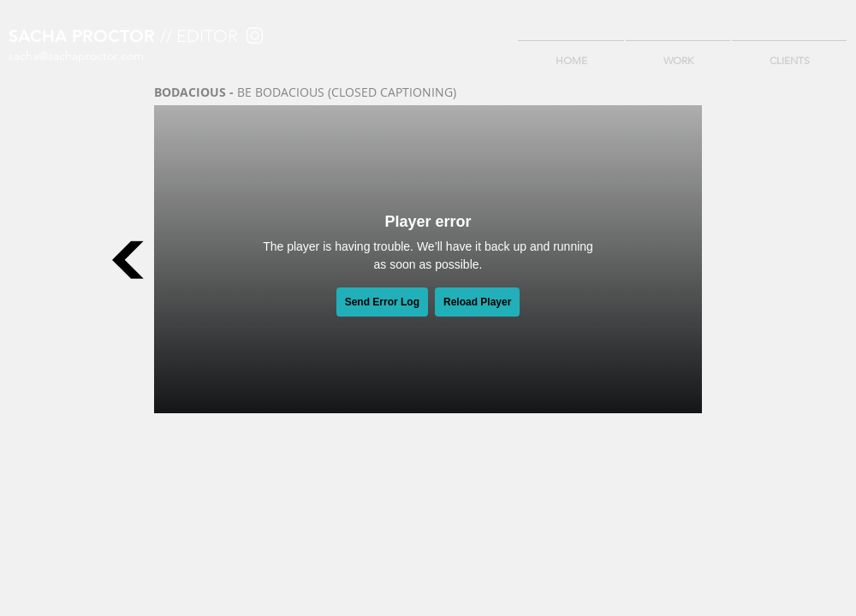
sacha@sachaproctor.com (76, 56)
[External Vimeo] (428, 259)
